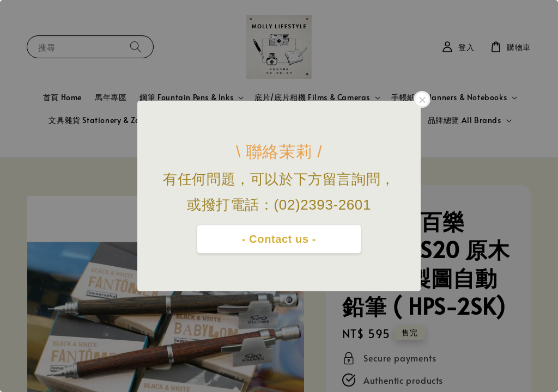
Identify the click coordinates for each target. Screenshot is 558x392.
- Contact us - (279, 239)
